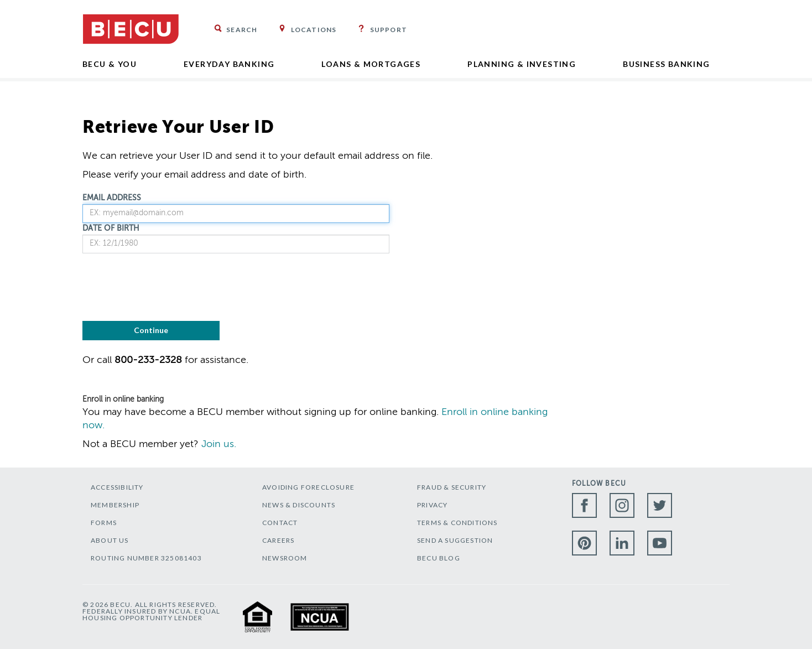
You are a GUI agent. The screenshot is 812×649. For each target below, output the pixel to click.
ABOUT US (110, 540)
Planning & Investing (522, 64)
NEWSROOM (285, 558)
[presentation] (166, 286)
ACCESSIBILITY (117, 487)
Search (242, 30)
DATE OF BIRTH (111, 229)
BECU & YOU (110, 64)
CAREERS (278, 540)
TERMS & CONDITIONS (457, 523)
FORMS (104, 523)
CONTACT (280, 523)
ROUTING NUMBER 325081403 (146, 558)
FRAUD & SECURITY (452, 487)
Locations (314, 30)
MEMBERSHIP (115, 505)
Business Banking (666, 64)
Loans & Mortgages (371, 64)
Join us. (219, 444)
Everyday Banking (229, 64)
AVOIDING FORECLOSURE (308, 487)
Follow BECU (599, 484)
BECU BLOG (439, 558)
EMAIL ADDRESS (112, 198)
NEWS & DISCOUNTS (299, 505)
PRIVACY (432, 505)
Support (389, 30)
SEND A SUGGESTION (455, 540)
